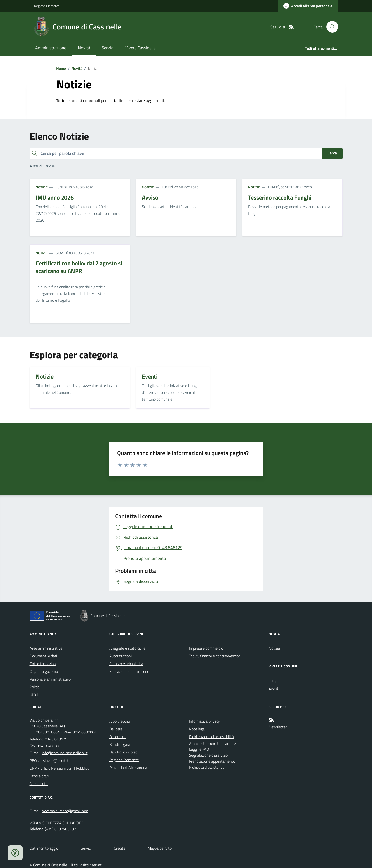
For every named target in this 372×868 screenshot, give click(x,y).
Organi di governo (44, 671)
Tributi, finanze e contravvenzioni (215, 656)
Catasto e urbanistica (126, 664)
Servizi (108, 48)
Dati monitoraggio (44, 848)
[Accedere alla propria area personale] (308, 6)
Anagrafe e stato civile (127, 648)
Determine (118, 737)
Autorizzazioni (120, 656)
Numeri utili (39, 784)
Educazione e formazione (129, 671)
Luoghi (274, 681)
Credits (119, 848)
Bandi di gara (120, 744)
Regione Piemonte (47, 6)
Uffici (34, 695)
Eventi (274, 688)
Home (61, 68)
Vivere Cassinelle (140, 48)
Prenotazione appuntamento (212, 761)
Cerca (332, 153)
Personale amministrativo (50, 679)
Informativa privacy (204, 721)
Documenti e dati (43, 656)
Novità (84, 48)
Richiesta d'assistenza (207, 767)
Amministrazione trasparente (212, 743)
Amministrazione (51, 48)
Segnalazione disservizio (208, 755)
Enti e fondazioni (43, 664)
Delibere (116, 729)
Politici (35, 687)
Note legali (198, 729)
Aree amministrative (46, 648)
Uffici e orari (39, 776)
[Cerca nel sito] (330, 27)
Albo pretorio (120, 721)
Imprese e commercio (206, 648)
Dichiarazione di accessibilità (211, 737)
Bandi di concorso (123, 752)
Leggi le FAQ (199, 749)
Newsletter (278, 727)
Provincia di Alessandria (128, 768)
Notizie (42, 187)
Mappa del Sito (160, 848)
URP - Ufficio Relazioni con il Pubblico (60, 768)
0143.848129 (56, 739)
